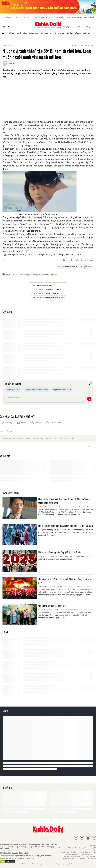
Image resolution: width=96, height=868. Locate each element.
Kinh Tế (18, 33)
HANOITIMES (7, 18)
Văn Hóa (78, 33)
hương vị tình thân (40, 275)
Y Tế (55, 33)
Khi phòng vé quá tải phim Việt (52, 606)
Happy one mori (52, 298)
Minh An (12, 63)
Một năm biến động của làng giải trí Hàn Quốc (59, 552)
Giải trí (13, 45)
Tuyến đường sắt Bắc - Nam (36, 390)
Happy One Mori (54, 293)
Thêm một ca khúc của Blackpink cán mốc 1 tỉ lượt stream (65, 526)
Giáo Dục (61, 33)
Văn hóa (6, 45)
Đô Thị (25, 33)
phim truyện (25, 275)
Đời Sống (70, 33)
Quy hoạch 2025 (13, 390)
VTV (15, 275)
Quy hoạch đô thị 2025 (62, 390)
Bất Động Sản (46, 33)
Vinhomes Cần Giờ (55, 289)
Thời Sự (11, 33)
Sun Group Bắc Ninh (45, 285)
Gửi (89, 446)
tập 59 (54, 275)
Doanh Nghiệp (34, 33)
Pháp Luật (87, 33)
